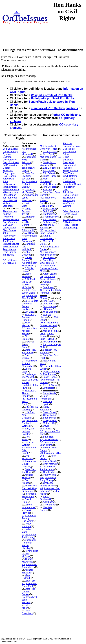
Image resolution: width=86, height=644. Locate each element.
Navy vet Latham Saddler (28, 431)
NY (42, 276)
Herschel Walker (28, 444)
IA (23, 461)
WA (42, 477)
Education (68, 160)
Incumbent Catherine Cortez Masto (49, 268)
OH (42, 290)
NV (42, 266)
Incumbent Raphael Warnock (30, 423)
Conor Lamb (49, 415)
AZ (23, 263)
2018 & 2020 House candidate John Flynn (30, 384)
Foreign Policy (70, 171)
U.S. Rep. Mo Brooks (28, 191)
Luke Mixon (26, 607)
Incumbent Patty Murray (48, 479)
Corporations (70, 151)
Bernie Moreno (44, 297)
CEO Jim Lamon (28, 270)
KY (23, 583)
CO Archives (9, 263)
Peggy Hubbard (27, 525)
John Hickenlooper (10, 183)
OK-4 (43, 333)
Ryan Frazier (9, 252)
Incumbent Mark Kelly (29, 264)
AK (23, 149)
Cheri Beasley (50, 217)
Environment (70, 165)
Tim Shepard (50, 187)
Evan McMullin (51, 464)
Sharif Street (49, 412)
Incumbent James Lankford (49, 324)
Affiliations (68, 222)
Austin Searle (50, 461)
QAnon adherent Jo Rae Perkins (50, 373)
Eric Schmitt (49, 173)
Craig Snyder (50, 420)
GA (24, 420)
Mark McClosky (45, 180)
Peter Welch (49, 475)
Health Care (69, 181)
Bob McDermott (28, 457)
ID (23, 494)
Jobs (65, 190)
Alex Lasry (48, 502)
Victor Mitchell (10, 200)
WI (41, 488)
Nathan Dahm (50, 342)
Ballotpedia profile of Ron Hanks (53, 98)
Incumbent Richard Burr (48, 200)
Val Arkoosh (49, 391)
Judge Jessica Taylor (27, 211)
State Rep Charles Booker (28, 592)
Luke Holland (47, 339)
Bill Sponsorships (72, 219)
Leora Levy (26, 370)
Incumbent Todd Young (29, 536)
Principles (68, 192)
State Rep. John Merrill (29, 229)
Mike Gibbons (50, 312)
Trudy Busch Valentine (48, 164)
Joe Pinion (48, 287)
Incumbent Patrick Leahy (48, 468)
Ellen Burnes (9, 230)
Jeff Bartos (48, 388)
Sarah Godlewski (45, 498)
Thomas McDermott (28, 560)
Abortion (67, 143)
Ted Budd (48, 211)
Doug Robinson (11, 162)
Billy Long (48, 190)
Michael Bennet (11, 190)
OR (42, 366)
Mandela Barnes (46, 509)
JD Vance (48, 309)
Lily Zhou (30, 312)
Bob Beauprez (10, 149)
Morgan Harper (46, 316)
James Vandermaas (28, 506)
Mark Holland (26, 577)
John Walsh (9, 238)
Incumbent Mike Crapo (29, 495)
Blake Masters (26, 275)
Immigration (69, 187)
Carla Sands (49, 393)
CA (23, 295)
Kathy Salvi (26, 530)
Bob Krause (26, 482)
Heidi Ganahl (9, 176)
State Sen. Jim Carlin (29, 471)
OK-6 (43, 323)
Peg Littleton (9, 249)
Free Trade (69, 173)
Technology (69, 200)
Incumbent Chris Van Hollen (49, 147)
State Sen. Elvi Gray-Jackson (29, 176)
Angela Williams (11, 219)
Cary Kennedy (10, 151)
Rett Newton (49, 219)
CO (24, 328)
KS (23, 564)
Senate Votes (70, 214)
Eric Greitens (50, 168)
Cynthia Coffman (7, 156)
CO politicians (10, 260)
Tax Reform (69, 198)
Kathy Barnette (45, 408)
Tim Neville (8, 255)
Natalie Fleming (27, 511)
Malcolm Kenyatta (46, 403)
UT (41, 453)
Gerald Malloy (50, 472)
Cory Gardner (10, 222)
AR (23, 236)
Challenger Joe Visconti (29, 376)
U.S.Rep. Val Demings (30, 408)
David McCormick (46, 427)
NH (42, 252)
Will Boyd (30, 233)
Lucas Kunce (50, 176)
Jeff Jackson (49, 222)
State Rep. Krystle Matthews (49, 438)
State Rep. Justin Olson (29, 291)
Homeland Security (73, 184)
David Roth (26, 501)
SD (42, 442)
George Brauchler (8, 169)
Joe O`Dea (25, 357)
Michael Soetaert (27, 571)
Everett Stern (50, 385)
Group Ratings (70, 228)
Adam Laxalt (49, 274)
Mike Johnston (10, 192)
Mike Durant (26, 223)
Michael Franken (27, 476)
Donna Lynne (10, 160)
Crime (66, 154)
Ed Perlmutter (10, 165)
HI (23, 448)
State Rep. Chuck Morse (47, 262)
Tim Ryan (48, 301)
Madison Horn (50, 331)
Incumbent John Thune (48, 444)
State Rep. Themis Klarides (29, 393)
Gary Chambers (27, 612)
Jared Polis (8, 179)
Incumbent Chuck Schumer (48, 278)
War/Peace (69, 203)
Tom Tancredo (10, 198)
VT (41, 467)
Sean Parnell (50, 418)
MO (42, 157)
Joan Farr (30, 581)
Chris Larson (50, 505)
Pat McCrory (49, 214)
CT (23, 361)
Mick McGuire (26, 286)
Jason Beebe (50, 377)
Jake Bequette (27, 253)
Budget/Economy (72, 146)
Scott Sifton (49, 171)
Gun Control (69, 179)
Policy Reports (70, 225)
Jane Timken (50, 304)
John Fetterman (45, 397)
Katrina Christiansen (47, 237)
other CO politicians (67, 115)
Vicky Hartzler (50, 184)
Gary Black (26, 438)
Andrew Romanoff (8, 215)
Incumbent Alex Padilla (30, 297)
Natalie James (27, 259)
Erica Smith (46, 206)
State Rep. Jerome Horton (29, 317)
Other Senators (71, 211)
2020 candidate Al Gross (28, 168)
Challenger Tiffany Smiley (47, 484)
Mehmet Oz (49, 423)
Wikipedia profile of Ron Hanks (52, 95)
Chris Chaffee (50, 151)
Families (67, 168)
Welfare (67, 206)
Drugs (66, 157)
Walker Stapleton (8, 204)
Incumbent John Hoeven (48, 232)
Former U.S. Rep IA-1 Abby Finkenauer (30, 488)
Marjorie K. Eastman (47, 226)
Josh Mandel (50, 306)
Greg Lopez (9, 173)
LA (23, 597)
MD (42, 146)
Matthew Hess (10, 187)
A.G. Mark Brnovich (29, 281)
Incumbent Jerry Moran (29, 566)
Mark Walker (49, 209)
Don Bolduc (49, 257)
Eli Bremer (26, 338)
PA (41, 380)
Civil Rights (69, 149)
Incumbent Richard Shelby (29, 184)
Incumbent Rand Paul (29, 585)
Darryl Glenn (9, 228)
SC (42, 431)
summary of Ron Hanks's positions (54, 108)
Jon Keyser (9, 241)
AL (23, 181)
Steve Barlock (10, 195)
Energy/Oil (68, 162)
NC (42, 198)
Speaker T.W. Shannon (48, 351)
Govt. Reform (70, 176)
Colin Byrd (48, 154)
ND (42, 230)
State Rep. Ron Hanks (29, 351)
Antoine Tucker (46, 283)
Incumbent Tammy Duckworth (29, 518)
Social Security (71, 195)
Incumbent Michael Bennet (30, 331)
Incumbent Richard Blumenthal (29, 363)
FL (23, 399)
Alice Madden (10, 211)
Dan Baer (8, 225)
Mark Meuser (26, 324)
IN (23, 535)
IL (23, 516)
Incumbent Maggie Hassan (48, 253)
